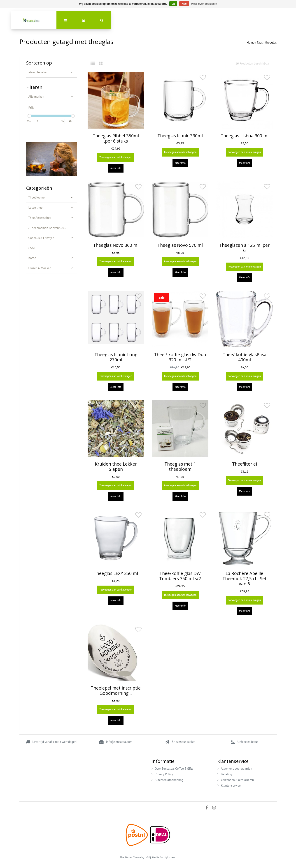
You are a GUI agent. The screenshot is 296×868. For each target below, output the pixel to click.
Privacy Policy (162, 774)
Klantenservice (229, 786)
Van (29, 121)
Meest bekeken (38, 72)
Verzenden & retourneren (236, 780)
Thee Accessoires (40, 218)
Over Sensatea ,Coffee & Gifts (172, 769)
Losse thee (36, 208)
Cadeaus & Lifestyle (41, 238)
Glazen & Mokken (40, 268)
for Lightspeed (168, 858)
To (63, 121)
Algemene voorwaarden (235, 769)
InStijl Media (152, 858)
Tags (260, 43)
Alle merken (36, 97)
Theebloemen (37, 197)
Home (251, 43)
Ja (173, 4)
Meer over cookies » (204, 4)
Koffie (32, 258)
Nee (184, 4)
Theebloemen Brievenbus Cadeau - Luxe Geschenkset (53, 228)
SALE (33, 248)
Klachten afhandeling (167, 780)
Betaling (225, 774)
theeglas (271, 43)
